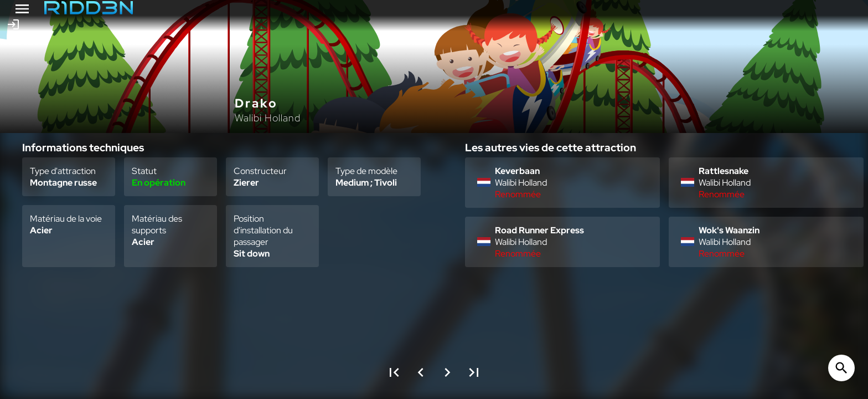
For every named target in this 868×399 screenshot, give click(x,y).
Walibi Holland (268, 118)
